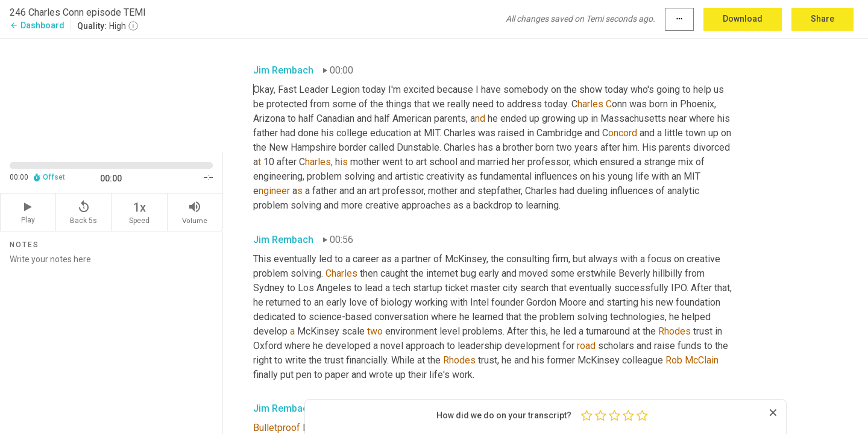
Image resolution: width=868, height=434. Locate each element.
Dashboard (37, 25)
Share (822, 19)
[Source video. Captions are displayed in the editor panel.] (112, 94)
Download (743, 19)
